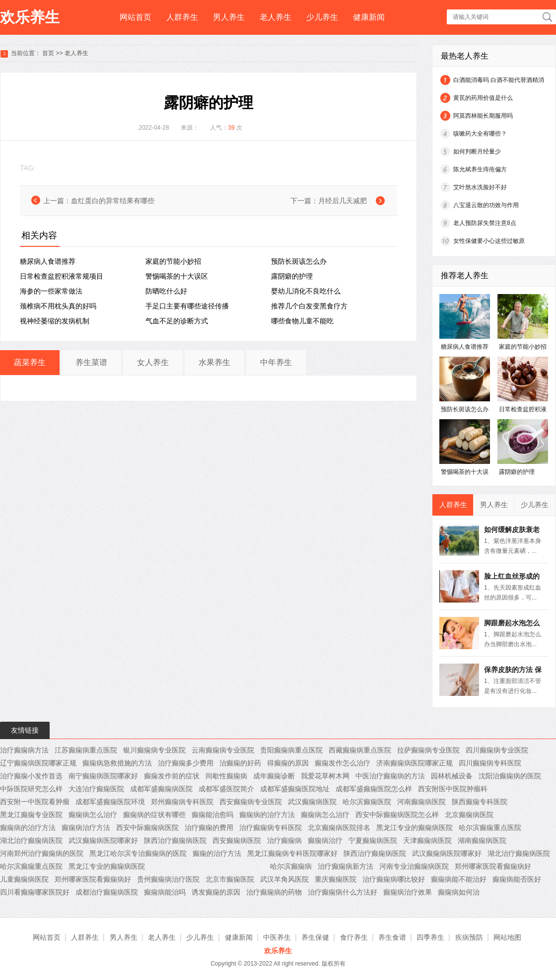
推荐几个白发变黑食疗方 (309, 306)
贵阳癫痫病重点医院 (291, 750)
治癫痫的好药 (240, 763)
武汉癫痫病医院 (312, 802)
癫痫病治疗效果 (408, 892)
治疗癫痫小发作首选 (31, 776)
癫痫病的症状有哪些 (154, 815)
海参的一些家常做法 (51, 291)
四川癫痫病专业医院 (497, 750)
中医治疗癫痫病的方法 (390, 776)
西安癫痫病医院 (237, 840)
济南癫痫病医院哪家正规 (415, 763)
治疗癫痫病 (284, 840)
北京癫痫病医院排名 (339, 828)
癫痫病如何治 (459, 892)
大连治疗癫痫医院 (96, 789)
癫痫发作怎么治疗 (343, 763)
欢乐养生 (30, 17)
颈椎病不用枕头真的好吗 (58, 306)
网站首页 (136, 17)
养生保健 (315, 937)
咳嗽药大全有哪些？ (480, 134)
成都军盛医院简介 (226, 789)
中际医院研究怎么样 (31, 789)
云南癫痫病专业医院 (223, 750)
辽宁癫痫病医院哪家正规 (38, 763)
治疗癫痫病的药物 (274, 892)
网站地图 (507, 937)
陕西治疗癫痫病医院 (175, 840)
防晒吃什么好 (166, 291)
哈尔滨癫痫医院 (367, 802)
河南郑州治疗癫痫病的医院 (42, 853)
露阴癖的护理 (292, 276)
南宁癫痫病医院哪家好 (103, 776)
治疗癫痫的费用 (209, 828)
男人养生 (229, 17)
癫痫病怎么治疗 (93, 815)
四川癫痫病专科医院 (490, 763)
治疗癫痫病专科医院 (271, 828)
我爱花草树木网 (325, 776)
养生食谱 (392, 937)
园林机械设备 (452, 776)
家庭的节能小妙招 (173, 261)
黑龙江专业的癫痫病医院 (415, 828)
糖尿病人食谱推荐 (48, 261)
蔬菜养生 (30, 362)
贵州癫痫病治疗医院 (168, 879)
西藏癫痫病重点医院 (360, 750)
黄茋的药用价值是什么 (483, 98)
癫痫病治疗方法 (86, 828)
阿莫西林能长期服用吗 (483, 116)
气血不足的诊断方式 (177, 321)
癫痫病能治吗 (165, 892)
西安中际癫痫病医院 (147, 828)
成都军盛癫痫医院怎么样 (374, 789)
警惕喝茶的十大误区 (177, 276)
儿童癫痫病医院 (24, 879)
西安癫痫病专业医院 (251, 802)
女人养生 (153, 362)
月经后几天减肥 (343, 201)
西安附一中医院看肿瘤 (35, 802)
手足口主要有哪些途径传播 (187, 306)
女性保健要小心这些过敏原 (489, 241)
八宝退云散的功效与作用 (486, 205)
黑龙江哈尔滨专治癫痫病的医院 (138, 853)
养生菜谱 (91, 362)
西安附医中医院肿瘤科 (453, 789)
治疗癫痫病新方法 (346, 866)
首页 (48, 53)
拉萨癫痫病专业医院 (428, 750)
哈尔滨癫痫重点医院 (490, 828)
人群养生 (182, 17)
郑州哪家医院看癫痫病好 (493, 866)
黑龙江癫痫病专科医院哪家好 (292, 853)
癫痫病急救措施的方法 (117, 763)
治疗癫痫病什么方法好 (343, 892)
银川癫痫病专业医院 (154, 750)
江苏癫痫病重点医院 (86, 750)
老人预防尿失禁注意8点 (485, 223)
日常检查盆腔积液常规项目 (62, 276)
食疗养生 (354, 937)
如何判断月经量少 (477, 151)
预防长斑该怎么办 (299, 261)
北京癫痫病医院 (469, 815)
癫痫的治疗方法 (217, 853)
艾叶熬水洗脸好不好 (480, 187)
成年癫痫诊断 (274, 776)
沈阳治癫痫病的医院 (510, 776)
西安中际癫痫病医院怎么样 (397, 815)
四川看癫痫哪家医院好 (35, 892)
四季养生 (430, 937)
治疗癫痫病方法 (24, 750)
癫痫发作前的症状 (172, 776)
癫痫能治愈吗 (212, 815)
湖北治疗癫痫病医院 (31, 840)
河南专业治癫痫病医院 (414, 866)
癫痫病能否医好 (517, 879)
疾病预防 (469, 937)
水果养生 (214, 362)
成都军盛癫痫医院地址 (295, 789)
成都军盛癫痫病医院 (161, 789)
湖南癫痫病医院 (482, 840)
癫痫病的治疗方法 (267, 815)
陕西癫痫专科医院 (480, 802)
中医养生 (277, 937)
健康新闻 (369, 17)
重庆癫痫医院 (336, 879)
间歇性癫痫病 (226, 776)
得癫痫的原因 (288, 763)
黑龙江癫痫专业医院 (31, 815)
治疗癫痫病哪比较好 (394, 879)
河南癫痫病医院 (421, 802)
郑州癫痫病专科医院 (182, 802)
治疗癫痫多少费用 (186, 763)
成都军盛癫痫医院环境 (110, 802)
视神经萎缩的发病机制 (55, 321)
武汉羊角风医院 (284, 879)
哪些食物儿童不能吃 (302, 321)
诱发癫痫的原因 (216, 892)
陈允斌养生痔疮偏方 (480, 169)
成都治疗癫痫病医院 (107, 892)
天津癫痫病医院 (427, 840)
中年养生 (276, 362)
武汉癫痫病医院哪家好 (103, 840)
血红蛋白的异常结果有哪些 (113, 201)
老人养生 (276, 17)
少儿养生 (322, 17)
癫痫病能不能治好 (459, 879)
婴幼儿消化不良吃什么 (306, 291)
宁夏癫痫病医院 (373, 840)
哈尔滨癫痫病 (291, 866)
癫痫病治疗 (325, 840)
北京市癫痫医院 (230, 879)
